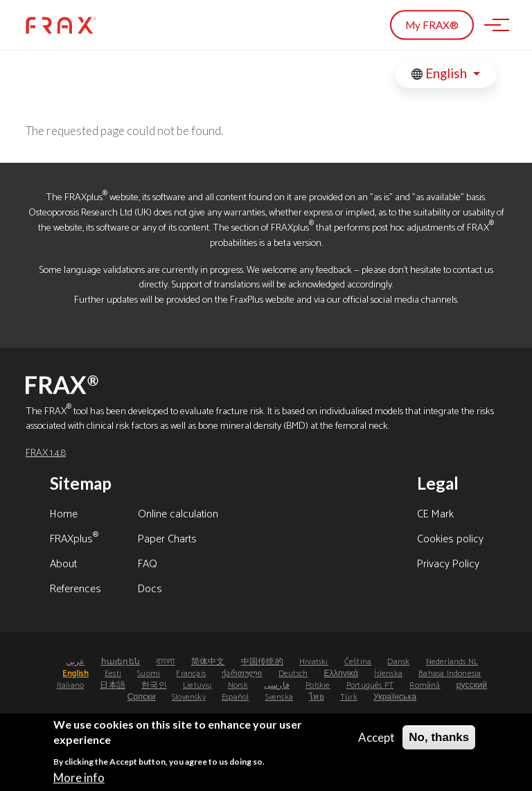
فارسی (277, 685)
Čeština (358, 662)
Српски (142, 697)
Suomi (149, 674)
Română (425, 685)
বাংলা (165, 662)
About (63, 565)
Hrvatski (314, 662)
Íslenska (388, 674)
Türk (349, 697)
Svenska (279, 697)
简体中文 (208, 662)
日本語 (113, 685)
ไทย (317, 697)
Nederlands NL (452, 662)
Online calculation (178, 515)
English (441, 73)
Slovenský (189, 697)
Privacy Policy (448, 565)
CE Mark (435, 515)
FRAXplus (74, 540)
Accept (376, 744)
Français (191, 674)
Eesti (113, 674)
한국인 (154, 685)
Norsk (238, 685)
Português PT (370, 685)
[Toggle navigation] (493, 25)
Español (235, 697)
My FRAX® (432, 25)
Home (64, 515)
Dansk (398, 662)
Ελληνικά (341, 674)
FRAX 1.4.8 (46, 453)
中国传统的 (262, 662)
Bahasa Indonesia (450, 674)
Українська (395, 697)
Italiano (71, 685)
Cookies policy (450, 540)
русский (472, 685)
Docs (150, 590)
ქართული (242, 674)
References (76, 590)
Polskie (318, 685)
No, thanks (439, 744)
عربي (76, 662)
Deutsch (293, 674)
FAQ (148, 565)
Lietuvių (197, 685)
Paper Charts (167, 540)
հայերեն (121, 662)
